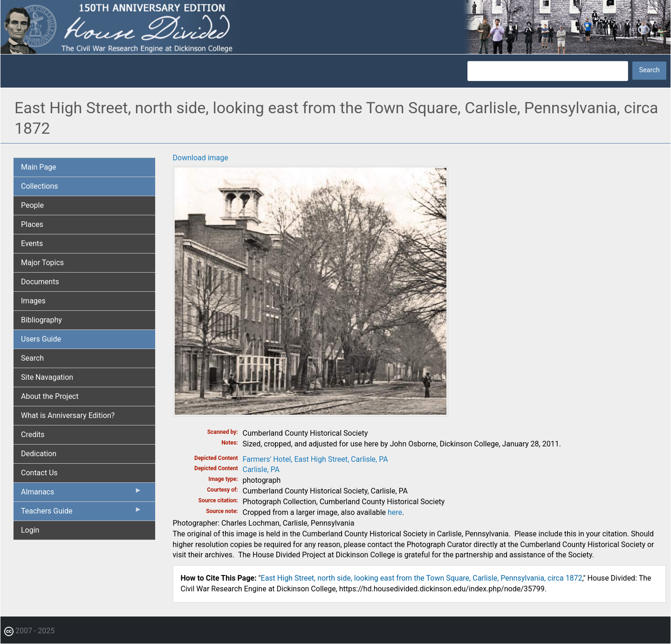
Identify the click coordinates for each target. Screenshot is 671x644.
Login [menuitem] (30, 530)
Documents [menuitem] (40, 282)
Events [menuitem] (32, 243)
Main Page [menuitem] (39, 167)
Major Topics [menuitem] (42, 263)
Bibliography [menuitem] (41, 320)
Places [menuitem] (32, 224)
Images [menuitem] (33, 301)
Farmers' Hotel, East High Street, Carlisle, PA (315, 459)
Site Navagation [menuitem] (47, 377)
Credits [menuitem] (33, 435)
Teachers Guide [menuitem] (82, 513)
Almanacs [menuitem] (82, 494)
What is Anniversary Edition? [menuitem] (68, 415)
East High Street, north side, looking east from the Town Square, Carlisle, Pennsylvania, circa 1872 (422, 578)
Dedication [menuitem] (39, 454)
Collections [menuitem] (40, 186)
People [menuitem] (32, 205)
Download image (201, 158)
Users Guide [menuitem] (41, 339)
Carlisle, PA (261, 469)
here (395, 512)
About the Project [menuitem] (50, 396)
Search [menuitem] (32, 358)
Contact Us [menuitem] (39, 473)
